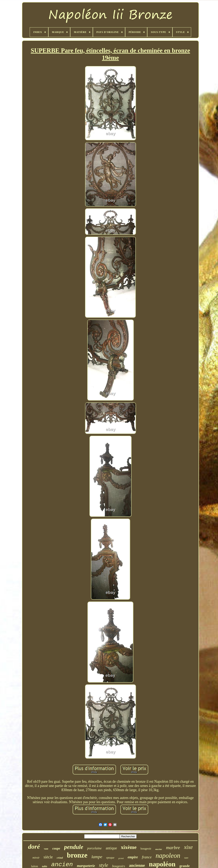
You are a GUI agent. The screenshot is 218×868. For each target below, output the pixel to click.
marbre (173, 848)
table (45, 866)
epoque (110, 858)
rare (186, 858)
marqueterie (86, 866)
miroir (36, 858)
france (147, 857)
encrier (159, 849)
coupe (56, 848)
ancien (62, 865)
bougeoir (146, 849)
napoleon (168, 856)
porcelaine (94, 848)
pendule (74, 847)
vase (46, 849)
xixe (188, 847)
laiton (34, 866)
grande (185, 866)
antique (111, 848)
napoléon (162, 864)
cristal (60, 858)
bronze (77, 855)
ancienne (137, 865)
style (103, 865)
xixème (129, 847)
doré (34, 847)
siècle (48, 857)
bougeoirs (119, 866)
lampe (97, 857)
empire (133, 857)
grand (121, 858)
